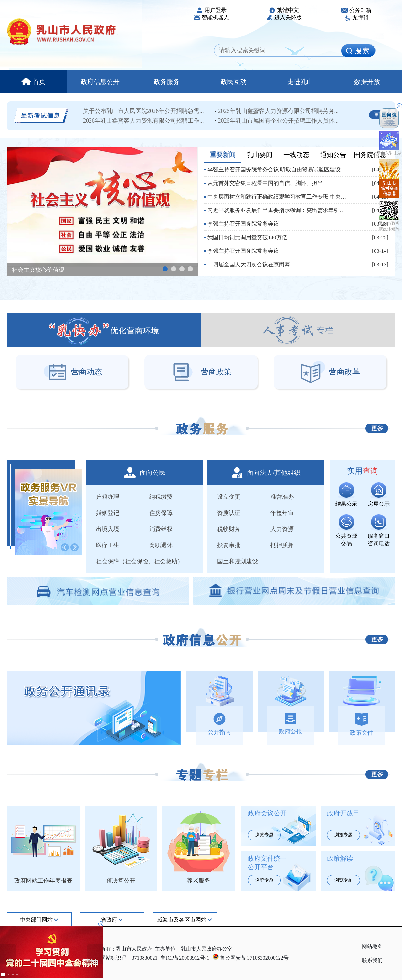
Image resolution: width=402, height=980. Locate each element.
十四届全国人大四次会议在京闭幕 (249, 265)
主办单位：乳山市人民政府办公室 (194, 949)
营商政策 (201, 372)
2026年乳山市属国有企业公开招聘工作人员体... (279, 121)
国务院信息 (370, 155)
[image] (358, 51)
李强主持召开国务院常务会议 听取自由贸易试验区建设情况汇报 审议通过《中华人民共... (279, 170)
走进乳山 (300, 82)
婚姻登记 (108, 513)
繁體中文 (284, 10)
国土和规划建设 (238, 561)
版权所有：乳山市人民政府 (121, 949)
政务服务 (167, 82)
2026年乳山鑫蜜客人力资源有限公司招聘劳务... (279, 111)
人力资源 (282, 529)
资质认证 (229, 513)
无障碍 (356, 18)
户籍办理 (108, 497)
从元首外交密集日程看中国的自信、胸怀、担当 (265, 183)
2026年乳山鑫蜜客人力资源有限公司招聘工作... (143, 121)
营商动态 (72, 372)
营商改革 (330, 372)
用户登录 (212, 10)
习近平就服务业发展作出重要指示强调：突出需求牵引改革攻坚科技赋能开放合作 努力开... (279, 210)
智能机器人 (211, 18)
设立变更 (229, 497)
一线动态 (296, 155)
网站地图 (372, 946)
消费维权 (161, 529)
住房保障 (161, 513)
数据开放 (367, 82)
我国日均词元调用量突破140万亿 (247, 237)
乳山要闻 (259, 155)
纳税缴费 (161, 497)
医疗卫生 (108, 545)
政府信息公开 (100, 82)
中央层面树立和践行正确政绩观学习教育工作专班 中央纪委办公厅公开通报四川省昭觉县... (279, 197)
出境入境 (108, 529)
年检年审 (282, 513)
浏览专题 (264, 835)
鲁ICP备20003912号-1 (185, 958)
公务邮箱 (356, 10)
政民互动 (234, 82)
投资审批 (229, 545)
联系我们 (372, 960)
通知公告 (333, 155)
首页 (33, 82)
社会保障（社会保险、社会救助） (140, 561)
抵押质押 (282, 545)
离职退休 (161, 545)
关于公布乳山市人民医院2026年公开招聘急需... (143, 111)
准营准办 (282, 497)
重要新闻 (223, 155)
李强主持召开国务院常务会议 (243, 224)
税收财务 (229, 529)
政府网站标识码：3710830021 (124, 958)
